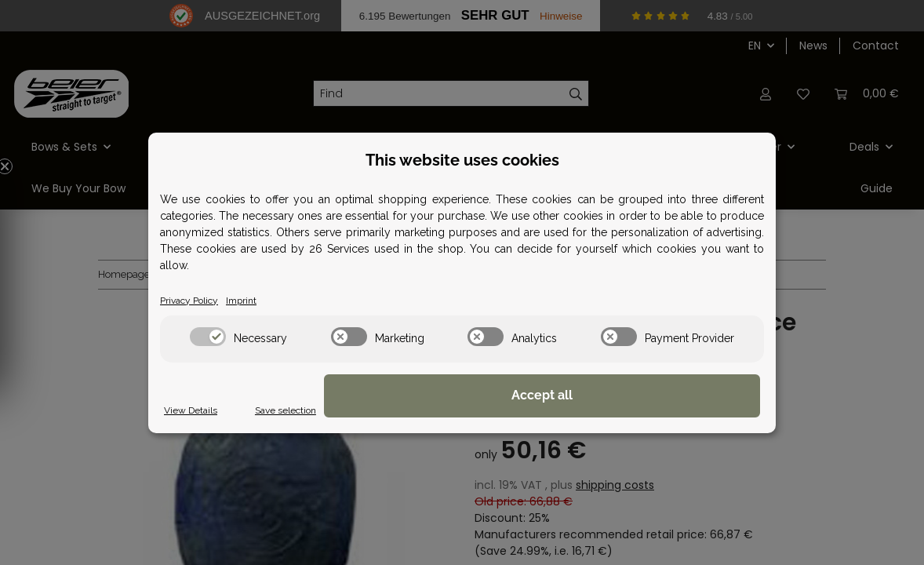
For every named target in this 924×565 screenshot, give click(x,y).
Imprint (256, 300)
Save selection (559, 410)
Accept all (682, 397)
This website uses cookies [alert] (462, 159)
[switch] (208, 337)
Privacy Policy (195, 300)
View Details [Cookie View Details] (195, 410)
